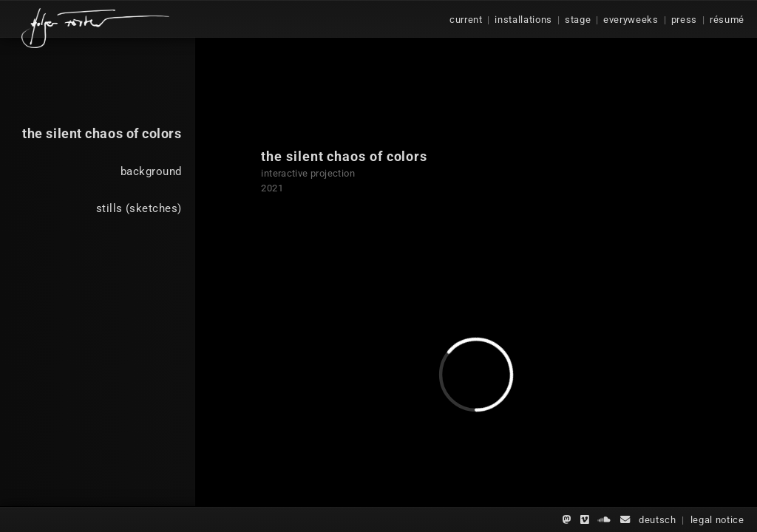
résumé (727, 20)
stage (578, 20)
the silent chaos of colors (102, 133)
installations (523, 20)
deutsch (658, 520)
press (684, 20)
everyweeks (631, 20)
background (151, 171)
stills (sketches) (139, 208)
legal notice (717, 520)
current (466, 20)
